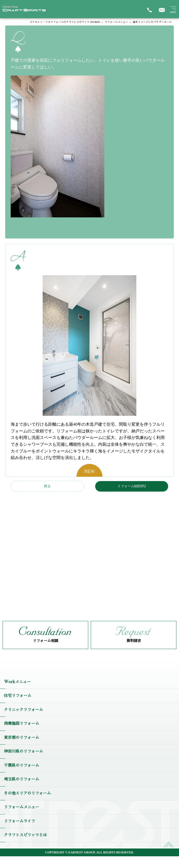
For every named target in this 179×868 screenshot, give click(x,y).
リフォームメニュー (116, 22)
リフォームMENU (132, 486)
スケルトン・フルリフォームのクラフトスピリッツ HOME (65, 22)
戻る (47, 486)
